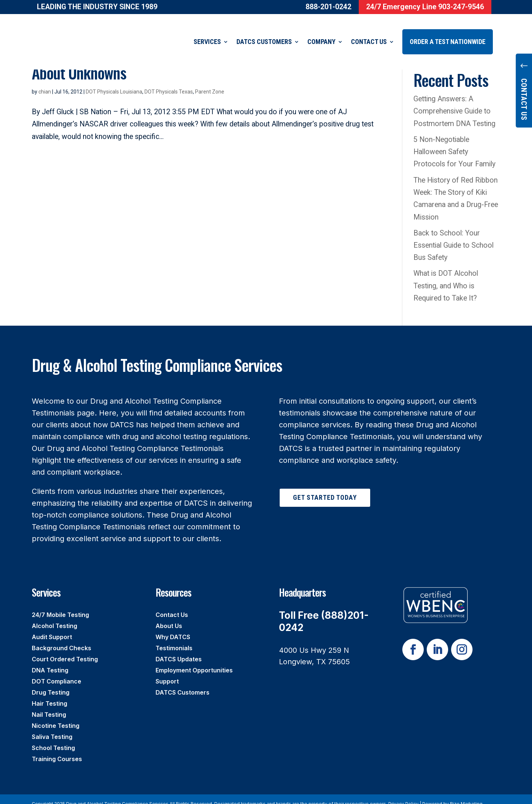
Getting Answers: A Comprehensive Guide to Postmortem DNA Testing (454, 102)
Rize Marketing (466, 795)
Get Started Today (325, 488)
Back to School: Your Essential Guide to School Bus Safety (453, 236)
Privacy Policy (403, 795)
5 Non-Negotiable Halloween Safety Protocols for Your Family (454, 143)
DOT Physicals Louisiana (114, 82)
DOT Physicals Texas (169, 82)
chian (45, 82)
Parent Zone (210, 82)
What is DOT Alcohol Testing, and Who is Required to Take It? (446, 277)
